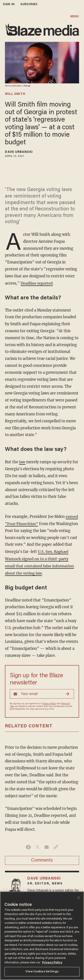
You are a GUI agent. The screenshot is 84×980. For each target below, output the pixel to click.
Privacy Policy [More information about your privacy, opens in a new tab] (52, 963)
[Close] (79, 898)
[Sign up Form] (42, 692)
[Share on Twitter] (38, 845)
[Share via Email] (47, 845)
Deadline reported (37, 283)
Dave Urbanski (19, 152)
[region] (42, 936)
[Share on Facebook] (28, 845)
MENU (75, 17)
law (22, 462)
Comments (42, 859)
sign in (9, 4)
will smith (15, 94)
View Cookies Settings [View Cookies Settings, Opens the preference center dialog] (42, 972)
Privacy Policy (49, 702)
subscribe (29, 4)
